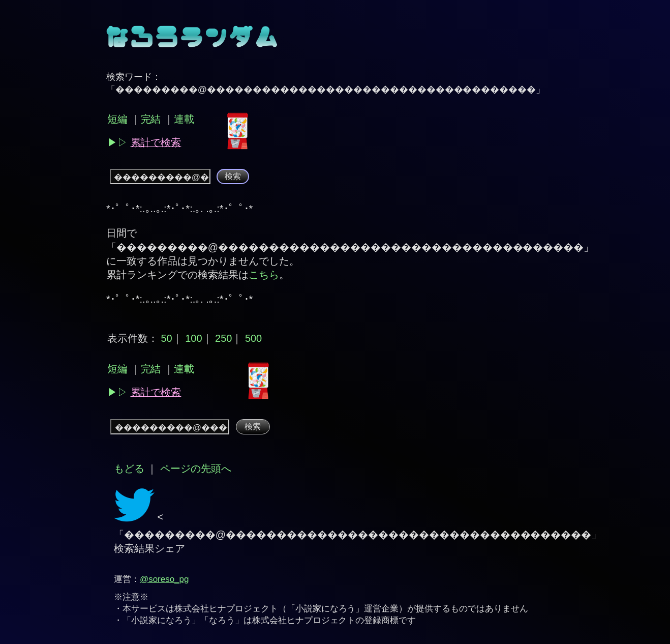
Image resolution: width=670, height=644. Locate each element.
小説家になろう (326, 609)
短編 (117, 119)
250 (223, 338)
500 (253, 338)
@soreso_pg (164, 579)
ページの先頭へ (196, 469)
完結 (151, 119)
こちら (264, 275)
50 (166, 338)
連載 (184, 119)
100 (193, 338)
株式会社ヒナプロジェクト (226, 609)
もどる (129, 469)
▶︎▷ (144, 142)
